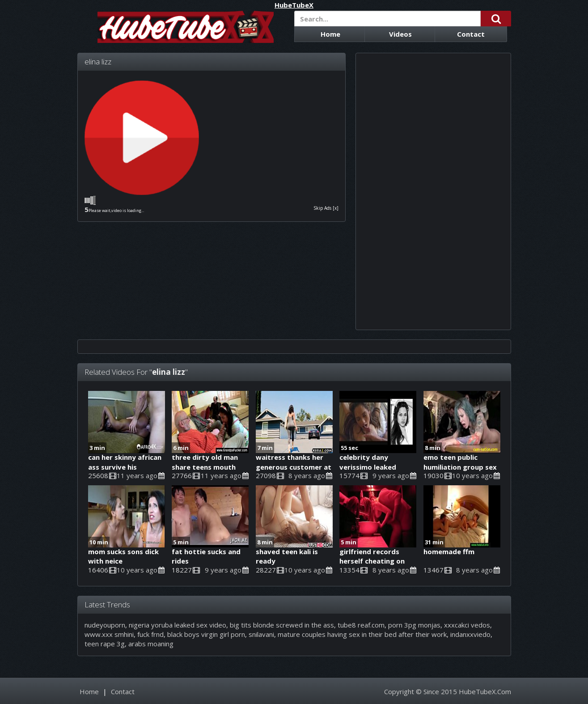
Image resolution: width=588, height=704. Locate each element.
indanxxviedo (470, 634)
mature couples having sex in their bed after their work (362, 634)
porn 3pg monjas (414, 625)
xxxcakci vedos (467, 625)
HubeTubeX (294, 5)
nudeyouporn (105, 625)
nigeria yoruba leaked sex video (178, 625)
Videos (400, 34)
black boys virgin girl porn (206, 634)
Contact (471, 34)
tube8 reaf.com (361, 625)
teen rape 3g (105, 644)
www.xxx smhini (109, 634)
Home (330, 34)
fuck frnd (150, 634)
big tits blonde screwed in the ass (282, 625)
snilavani (261, 634)
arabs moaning (151, 644)
